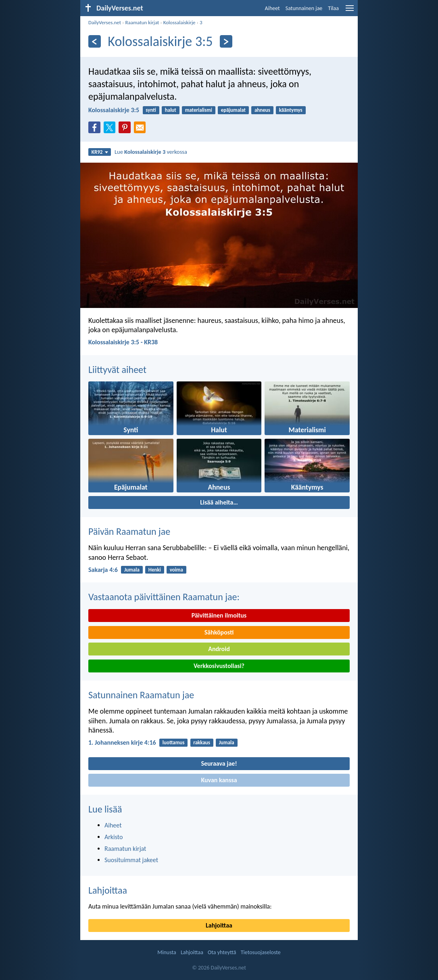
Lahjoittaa (108, 890)
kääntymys (291, 110)
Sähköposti (219, 632)
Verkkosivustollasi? (219, 666)
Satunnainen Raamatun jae (141, 695)
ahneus (262, 110)
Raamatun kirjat (142, 22)
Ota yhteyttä (222, 952)
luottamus (174, 742)
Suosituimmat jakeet (131, 860)
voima (176, 570)
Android (219, 649)
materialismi (199, 110)
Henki (155, 570)
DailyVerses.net (105, 22)
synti (151, 110)
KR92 (100, 152)
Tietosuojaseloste (261, 952)
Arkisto (114, 837)
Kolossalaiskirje (179, 22)
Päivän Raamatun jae (129, 531)
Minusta (167, 952)
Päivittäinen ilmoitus (219, 615)
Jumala (132, 570)
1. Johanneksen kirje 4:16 (122, 742)
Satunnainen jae (304, 8)
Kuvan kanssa (219, 780)
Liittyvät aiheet (117, 370)
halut (171, 110)
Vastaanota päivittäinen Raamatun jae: (164, 597)
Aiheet (272, 8)
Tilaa (333, 8)
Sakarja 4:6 (103, 570)
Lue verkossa (151, 152)
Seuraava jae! (219, 763)
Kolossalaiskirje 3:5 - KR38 (123, 342)
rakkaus (202, 742)
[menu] (350, 11)
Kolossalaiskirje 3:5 (114, 110)
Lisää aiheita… (219, 502)
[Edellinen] (95, 41)
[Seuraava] (226, 41)
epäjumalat (233, 110)
